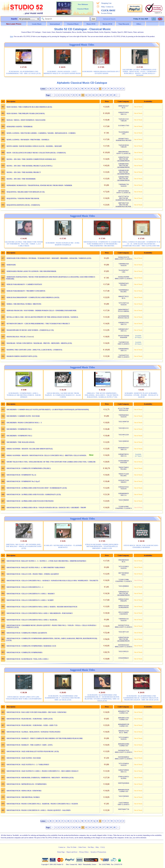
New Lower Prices (14, 24)
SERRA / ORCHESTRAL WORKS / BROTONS (24, 304)
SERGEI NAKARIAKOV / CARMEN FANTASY (24, 284)
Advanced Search (109, 19)
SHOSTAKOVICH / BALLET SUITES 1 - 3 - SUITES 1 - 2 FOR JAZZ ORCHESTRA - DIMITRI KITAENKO (46, 561)
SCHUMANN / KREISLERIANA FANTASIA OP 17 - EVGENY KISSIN (101, 72)
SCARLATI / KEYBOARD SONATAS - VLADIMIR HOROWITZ (63, 546)
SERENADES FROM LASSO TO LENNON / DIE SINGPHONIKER (31, 271)
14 (93, 95)
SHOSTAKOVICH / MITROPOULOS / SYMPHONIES (26, 784)
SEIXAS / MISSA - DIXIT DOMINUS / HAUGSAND (26, 120)
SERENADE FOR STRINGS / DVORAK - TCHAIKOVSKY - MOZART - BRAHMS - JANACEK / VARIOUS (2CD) (49, 258)
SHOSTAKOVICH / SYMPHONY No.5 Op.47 (23, 481)
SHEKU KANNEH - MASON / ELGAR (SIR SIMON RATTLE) (30, 449)
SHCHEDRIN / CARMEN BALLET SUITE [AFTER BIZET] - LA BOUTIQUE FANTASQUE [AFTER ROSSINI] (48, 409)
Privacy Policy (84, 852)
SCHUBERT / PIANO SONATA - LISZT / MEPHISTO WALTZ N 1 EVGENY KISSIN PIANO (62, 72)
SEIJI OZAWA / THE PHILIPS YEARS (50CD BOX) (26, 113)
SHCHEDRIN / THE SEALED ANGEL (21, 442)
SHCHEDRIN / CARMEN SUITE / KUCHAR (23, 416)
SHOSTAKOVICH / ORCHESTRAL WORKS (23, 797)
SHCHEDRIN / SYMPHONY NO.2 (19, 436)
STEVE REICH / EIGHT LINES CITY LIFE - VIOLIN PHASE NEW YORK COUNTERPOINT (24, 698)
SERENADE (11, 265)
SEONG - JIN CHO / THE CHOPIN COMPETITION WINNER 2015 (31, 159)
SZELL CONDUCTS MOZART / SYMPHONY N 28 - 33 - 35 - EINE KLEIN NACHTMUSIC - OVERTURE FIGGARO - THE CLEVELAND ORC (141, 244)
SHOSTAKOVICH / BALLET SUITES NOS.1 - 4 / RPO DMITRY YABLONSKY (36, 567)
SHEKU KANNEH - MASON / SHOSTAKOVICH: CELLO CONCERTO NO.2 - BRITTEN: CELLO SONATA (46, 455)
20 (114, 95)
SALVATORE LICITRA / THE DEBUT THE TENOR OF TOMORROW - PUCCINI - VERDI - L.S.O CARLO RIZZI (24, 244)
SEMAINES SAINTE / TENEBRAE (20, 126)
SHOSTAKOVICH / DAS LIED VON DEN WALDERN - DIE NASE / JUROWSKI (36, 712)
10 (79, 95)
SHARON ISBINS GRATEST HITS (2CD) (22, 356)
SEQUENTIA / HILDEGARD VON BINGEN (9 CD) (26, 192)
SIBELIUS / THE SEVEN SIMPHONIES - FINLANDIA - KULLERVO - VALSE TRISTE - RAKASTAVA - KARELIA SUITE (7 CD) (102, 395)
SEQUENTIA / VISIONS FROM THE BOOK (23, 198)
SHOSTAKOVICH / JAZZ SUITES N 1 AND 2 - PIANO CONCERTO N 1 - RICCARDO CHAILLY (43, 771)
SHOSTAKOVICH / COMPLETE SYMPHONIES (24, 652)
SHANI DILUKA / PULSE (16, 337)
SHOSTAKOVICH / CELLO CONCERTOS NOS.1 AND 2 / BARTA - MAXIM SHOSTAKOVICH (42, 607)
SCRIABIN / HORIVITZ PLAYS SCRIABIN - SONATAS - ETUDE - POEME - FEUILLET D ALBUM (141, 395)
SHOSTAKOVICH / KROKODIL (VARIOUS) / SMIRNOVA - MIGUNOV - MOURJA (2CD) (40, 777)
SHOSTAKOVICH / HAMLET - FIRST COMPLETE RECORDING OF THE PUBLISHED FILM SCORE (45, 738)
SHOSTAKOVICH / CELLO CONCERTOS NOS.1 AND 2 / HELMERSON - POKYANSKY (40, 613)
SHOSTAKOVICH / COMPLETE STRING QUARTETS (27, 633)
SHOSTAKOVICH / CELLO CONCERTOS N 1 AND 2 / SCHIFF (30, 600)
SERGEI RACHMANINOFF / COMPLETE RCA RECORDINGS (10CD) (33, 297)
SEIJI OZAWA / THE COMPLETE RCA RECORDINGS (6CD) (29, 107)
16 (100, 95)
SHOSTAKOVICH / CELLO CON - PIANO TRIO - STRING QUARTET (33, 574)
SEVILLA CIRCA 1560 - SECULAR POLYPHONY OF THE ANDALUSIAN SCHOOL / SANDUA (42, 317)
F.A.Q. (103, 847)
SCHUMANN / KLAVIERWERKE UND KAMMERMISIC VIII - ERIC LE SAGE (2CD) (23, 72)
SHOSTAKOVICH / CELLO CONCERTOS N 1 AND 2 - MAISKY (31, 593)
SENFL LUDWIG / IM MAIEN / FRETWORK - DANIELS (28, 139)
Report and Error (72, 852)
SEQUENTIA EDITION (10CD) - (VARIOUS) (23, 205)
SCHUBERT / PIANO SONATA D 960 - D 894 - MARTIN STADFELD (63, 244)
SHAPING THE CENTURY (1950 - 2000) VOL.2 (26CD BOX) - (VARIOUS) (34, 350)
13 (90, 95)
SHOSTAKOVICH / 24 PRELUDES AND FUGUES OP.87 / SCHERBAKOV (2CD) (37, 488)
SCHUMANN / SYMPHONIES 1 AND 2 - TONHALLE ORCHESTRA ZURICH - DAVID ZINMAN (24, 395)
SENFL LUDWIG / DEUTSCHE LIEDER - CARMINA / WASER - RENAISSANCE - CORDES (41, 133)
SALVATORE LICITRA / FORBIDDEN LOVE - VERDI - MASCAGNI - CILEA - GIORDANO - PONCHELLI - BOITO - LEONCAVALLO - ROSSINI (140, 72)
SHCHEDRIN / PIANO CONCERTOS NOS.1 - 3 (24, 422)
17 (104, 95)
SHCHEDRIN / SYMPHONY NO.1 (19, 429)
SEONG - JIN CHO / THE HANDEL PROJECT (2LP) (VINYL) (29, 166)
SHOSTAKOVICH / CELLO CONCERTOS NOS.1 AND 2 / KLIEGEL (32, 620)
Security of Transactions (98, 852)
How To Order (72, 847)
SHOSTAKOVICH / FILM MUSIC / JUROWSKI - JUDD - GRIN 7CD (32, 725)
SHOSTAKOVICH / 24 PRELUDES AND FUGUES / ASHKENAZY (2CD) (34, 494)
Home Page (61, 852)
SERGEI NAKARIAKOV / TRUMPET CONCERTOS (26, 291)
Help (103, 7)
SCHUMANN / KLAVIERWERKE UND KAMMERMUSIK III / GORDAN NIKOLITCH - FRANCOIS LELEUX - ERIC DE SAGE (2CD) (141, 698)
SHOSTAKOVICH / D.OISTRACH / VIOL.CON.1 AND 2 (27, 659)
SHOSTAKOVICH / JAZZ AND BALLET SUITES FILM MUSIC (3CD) (33, 751)
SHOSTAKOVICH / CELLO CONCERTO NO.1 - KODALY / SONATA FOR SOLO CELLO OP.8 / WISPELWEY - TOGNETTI (52, 580)
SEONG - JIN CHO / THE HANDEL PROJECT (24, 172)
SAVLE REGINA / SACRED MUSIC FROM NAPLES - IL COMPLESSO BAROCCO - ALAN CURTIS (63, 395)
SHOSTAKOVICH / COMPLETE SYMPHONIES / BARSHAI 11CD (31, 646)
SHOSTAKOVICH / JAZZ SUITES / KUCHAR (24, 758)
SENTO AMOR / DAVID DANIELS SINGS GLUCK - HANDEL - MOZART (34, 146)
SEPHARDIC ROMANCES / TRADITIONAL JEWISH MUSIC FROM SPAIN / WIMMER (39, 185)
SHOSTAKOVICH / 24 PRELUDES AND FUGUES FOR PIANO (30, 501)
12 (86, 95)
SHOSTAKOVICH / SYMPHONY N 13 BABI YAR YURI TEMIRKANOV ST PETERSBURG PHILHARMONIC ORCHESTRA (102, 244)
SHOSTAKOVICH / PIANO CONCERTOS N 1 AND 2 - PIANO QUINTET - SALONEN (39, 810)
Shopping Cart (106, 3)
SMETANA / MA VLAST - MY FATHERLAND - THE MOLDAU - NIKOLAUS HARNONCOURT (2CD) (24, 546)
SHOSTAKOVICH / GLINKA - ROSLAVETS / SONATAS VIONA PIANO (33, 732)
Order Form (82, 847)
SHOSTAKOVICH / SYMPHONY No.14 (21, 475)
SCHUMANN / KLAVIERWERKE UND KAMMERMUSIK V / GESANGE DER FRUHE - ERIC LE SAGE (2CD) (63, 698)
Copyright (45, 864)
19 (111, 95)
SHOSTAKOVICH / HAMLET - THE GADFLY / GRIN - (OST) (30, 745)
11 (83, 95)
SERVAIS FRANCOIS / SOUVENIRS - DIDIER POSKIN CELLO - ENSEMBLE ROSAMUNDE (41, 310)
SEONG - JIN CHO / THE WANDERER (21, 179)
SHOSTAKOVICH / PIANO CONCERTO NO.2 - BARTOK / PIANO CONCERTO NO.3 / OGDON (42, 804)
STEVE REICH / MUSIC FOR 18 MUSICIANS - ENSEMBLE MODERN (141, 546)
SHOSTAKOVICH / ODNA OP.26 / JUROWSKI (24, 791)
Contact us (110, 7)
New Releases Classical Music (83, 7)
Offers (139, 24)
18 (107, 95)
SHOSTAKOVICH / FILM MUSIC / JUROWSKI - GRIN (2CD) (30, 719)
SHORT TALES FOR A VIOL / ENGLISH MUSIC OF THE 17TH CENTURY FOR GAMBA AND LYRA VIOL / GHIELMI (51, 462)
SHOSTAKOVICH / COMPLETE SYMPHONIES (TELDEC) (29, 468)
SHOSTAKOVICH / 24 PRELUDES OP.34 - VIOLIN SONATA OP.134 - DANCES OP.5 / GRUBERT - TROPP (46, 507)
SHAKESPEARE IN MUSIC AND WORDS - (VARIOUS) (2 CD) (30, 330)
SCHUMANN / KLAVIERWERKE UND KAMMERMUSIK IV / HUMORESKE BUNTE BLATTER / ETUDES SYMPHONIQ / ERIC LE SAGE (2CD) (102, 698)
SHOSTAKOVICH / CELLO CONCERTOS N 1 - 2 (25, 587)
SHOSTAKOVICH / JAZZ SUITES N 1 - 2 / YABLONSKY (28, 764)
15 (97, 95)
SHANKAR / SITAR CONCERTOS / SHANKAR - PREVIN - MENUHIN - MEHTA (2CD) (39, 343)
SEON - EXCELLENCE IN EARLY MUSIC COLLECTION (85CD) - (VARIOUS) (36, 153)
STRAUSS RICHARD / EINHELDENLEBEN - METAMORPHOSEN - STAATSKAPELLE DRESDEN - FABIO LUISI (102, 546)
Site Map (91, 847)
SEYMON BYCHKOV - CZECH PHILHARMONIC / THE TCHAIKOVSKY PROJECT (38, 323)
